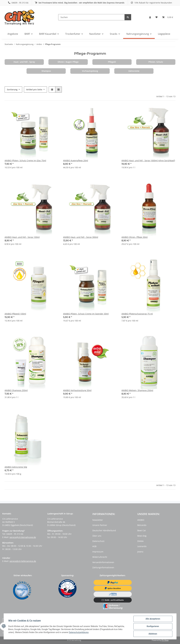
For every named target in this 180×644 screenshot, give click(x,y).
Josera (140, 552)
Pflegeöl (112, 62)
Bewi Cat (142, 530)
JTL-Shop (165, 640)
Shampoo (46, 71)
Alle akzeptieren (153, 619)
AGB (94, 546)
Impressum (98, 552)
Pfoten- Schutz (156, 62)
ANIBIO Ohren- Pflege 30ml (135, 237)
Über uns (97, 536)
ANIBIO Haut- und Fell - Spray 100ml (22, 237)
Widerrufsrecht (100, 557)
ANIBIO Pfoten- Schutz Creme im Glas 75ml (25, 160)
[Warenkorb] (168, 17)
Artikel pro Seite (34, 90)
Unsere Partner (100, 525)
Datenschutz (98, 541)
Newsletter (98, 520)
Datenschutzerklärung (79, 632)
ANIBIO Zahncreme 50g (16, 467)
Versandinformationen (103, 562)
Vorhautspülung (90, 71)
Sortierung (12, 90)
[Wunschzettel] (157, 17)
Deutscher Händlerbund (104, 530)
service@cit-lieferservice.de (23, 561)
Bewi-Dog (142, 536)
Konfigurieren (153, 626)
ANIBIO (141, 520)
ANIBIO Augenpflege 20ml (76, 160)
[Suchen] (91, 17)
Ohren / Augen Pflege (68, 62)
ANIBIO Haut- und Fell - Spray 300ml (81, 237)
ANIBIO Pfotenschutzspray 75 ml (137, 314)
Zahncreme (134, 71)
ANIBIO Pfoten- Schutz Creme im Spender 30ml (86, 314)
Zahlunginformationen (103, 567)
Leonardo (142, 546)
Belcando (142, 525)
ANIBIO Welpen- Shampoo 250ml (137, 390)
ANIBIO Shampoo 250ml (16, 390)
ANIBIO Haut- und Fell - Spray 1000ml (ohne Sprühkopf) (148, 160)
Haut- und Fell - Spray (24, 62)
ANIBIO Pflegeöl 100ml (15, 314)
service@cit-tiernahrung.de (23, 537)
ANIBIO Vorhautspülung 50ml (77, 390)
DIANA (140, 541)
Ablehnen (153, 634)
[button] (150, 17)
